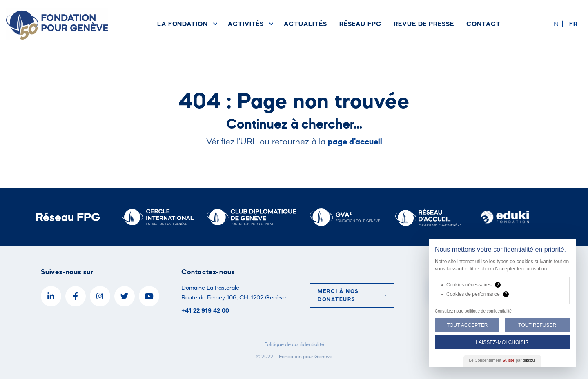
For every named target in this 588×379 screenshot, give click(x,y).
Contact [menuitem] (483, 24)
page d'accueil (355, 141)
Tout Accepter (467, 325)
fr (574, 24)
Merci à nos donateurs (352, 295)
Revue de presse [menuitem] (424, 24)
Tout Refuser (537, 325)
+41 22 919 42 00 (205, 310)
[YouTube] (149, 296)
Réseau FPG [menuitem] (360, 24)
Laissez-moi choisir (502, 342)
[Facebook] (76, 296)
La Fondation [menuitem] (183, 24)
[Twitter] (125, 296)
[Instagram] (100, 296)
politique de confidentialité (488, 311)
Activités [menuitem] (246, 24)
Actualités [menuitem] (305, 24)
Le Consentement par (502, 360)
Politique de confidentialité (294, 344)
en (554, 24)
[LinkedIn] (51, 296)
